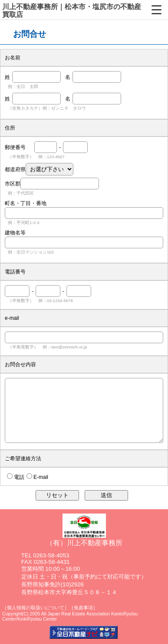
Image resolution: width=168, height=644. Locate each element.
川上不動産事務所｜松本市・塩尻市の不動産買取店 (72, 11)
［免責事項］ (83, 608)
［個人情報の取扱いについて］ (36, 608)
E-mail (41, 477)
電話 (19, 477)
